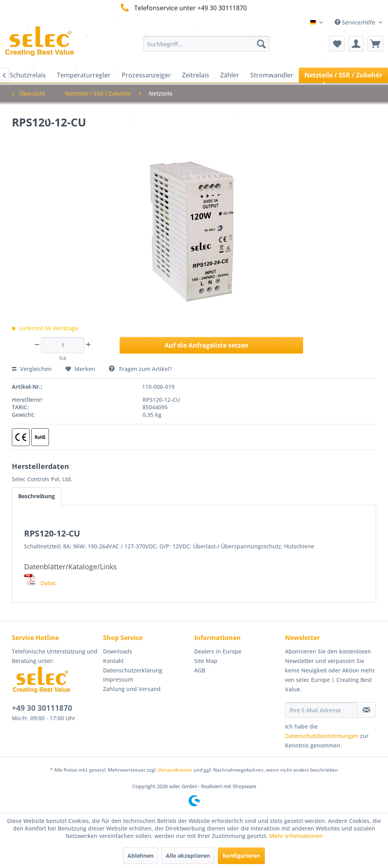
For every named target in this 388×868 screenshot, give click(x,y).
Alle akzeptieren (188, 856)
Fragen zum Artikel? (140, 369)
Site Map (206, 661)
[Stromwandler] (272, 75)
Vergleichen (32, 369)
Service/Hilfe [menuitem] (356, 22)
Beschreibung (37, 496)
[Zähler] (230, 75)
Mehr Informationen (296, 836)
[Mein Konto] (356, 44)
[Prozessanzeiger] (146, 75)
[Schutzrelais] (28, 75)
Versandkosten (175, 770)
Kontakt (113, 661)
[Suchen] (261, 44)
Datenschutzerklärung (133, 670)
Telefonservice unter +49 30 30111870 (182, 8)
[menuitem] (206, 44)
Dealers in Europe (218, 651)
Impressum (118, 679)
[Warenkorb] (375, 44)
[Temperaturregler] (84, 75)
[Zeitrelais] (196, 75)
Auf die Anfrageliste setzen (231, 344)
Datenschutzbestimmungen (322, 736)
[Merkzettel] (337, 44)
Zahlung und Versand (132, 689)
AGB (200, 670)
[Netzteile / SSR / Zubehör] (343, 75)
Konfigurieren (241, 856)
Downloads (118, 651)
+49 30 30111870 (42, 708)
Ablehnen (141, 856)
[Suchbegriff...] (206, 44)
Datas (40, 583)
